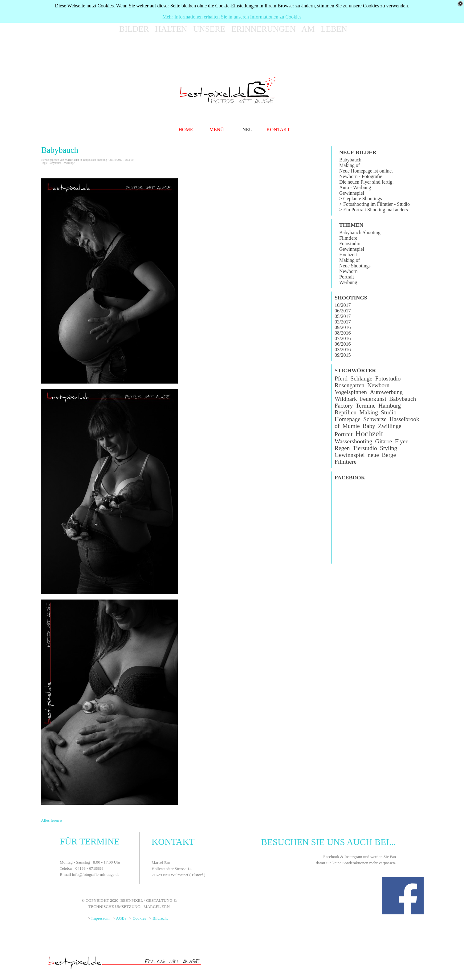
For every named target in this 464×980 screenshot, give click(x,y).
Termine (366, 406)
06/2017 (343, 311)
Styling (389, 448)
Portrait (347, 277)
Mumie (351, 426)
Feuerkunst (373, 399)
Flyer (401, 441)
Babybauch (60, 150)
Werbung (348, 282)
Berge (389, 455)
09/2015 (343, 355)
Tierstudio (365, 448)
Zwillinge (69, 163)
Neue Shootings (355, 266)
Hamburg (390, 406)
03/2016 (343, 350)
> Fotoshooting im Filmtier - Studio (374, 204)
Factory (344, 406)
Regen (342, 448)
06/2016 (343, 344)
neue (373, 455)
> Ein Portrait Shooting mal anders (374, 210)
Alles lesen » (52, 820)
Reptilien (346, 412)
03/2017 (343, 322)
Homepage (348, 419)
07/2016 (343, 338)
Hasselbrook (404, 419)
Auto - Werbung (355, 187)
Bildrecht (160, 918)
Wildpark (346, 399)
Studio (389, 412)
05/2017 (343, 316)
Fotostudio (350, 244)
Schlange (361, 378)
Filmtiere (348, 238)
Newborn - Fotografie (361, 176)
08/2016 (343, 333)
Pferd (341, 378)
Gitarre (384, 441)
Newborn (348, 271)
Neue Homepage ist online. (366, 171)
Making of (350, 165)
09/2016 (343, 327)
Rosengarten (350, 385)
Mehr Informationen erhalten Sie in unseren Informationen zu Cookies (232, 17)
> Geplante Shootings (361, 199)
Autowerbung (386, 392)
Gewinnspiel (352, 193)
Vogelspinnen (351, 392)
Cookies (139, 918)
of (337, 426)
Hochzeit (348, 255)
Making (368, 412)
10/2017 (343, 305)
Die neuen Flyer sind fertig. (366, 182)
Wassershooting (353, 441)
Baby (369, 426)
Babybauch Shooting (360, 232)
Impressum (100, 918)
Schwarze (375, 419)
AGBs (121, 918)
